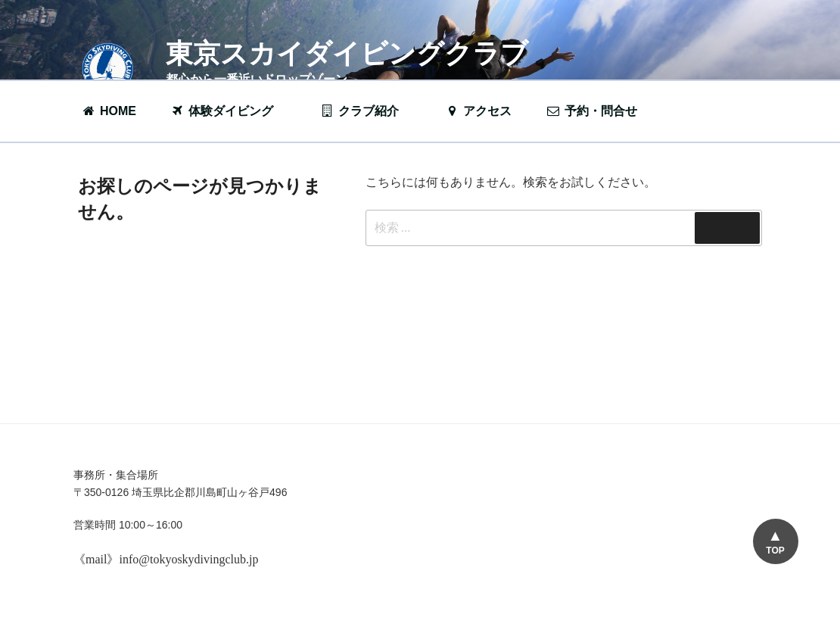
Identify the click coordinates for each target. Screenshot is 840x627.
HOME (109, 111)
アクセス (478, 111)
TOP (775, 551)
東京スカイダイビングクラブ (347, 53)
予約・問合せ (599, 111)
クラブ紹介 (367, 111)
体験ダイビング (229, 111)
